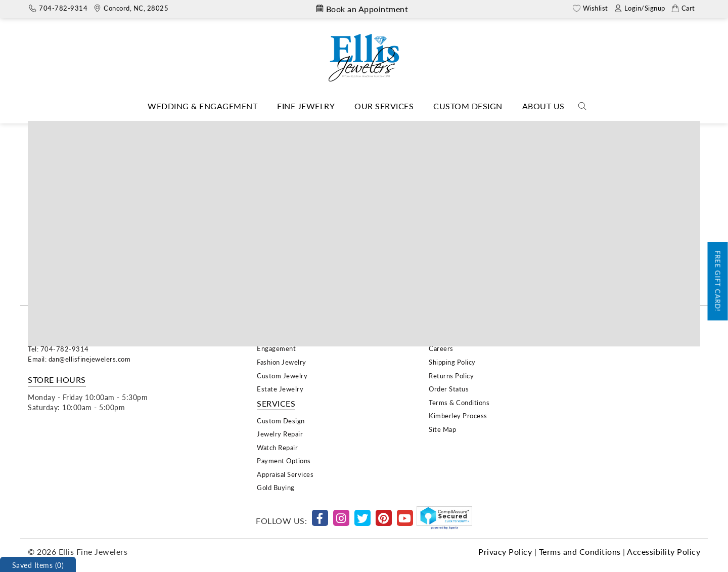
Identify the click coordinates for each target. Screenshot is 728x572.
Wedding (270, 335)
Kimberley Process (458, 415)
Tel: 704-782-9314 (58, 349)
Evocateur (361, 128)
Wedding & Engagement (202, 106)
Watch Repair (277, 447)
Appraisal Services (285, 474)
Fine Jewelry (306, 106)
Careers (441, 348)
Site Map (442, 429)
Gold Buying (276, 487)
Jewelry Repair (280, 434)
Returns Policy (451, 376)
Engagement (276, 348)
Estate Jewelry (280, 389)
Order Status (449, 389)
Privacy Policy (505, 552)
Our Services (384, 106)
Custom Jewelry (282, 376)
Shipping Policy (452, 362)
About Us (543, 106)
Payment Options (284, 460)
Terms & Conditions (459, 402)
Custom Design (468, 106)
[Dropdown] (202, 106)
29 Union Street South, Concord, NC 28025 (96, 339)
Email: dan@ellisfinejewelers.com (79, 359)
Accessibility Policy (664, 552)
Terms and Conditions (580, 552)
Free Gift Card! (718, 281)
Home (323, 128)
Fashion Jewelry (282, 362)
